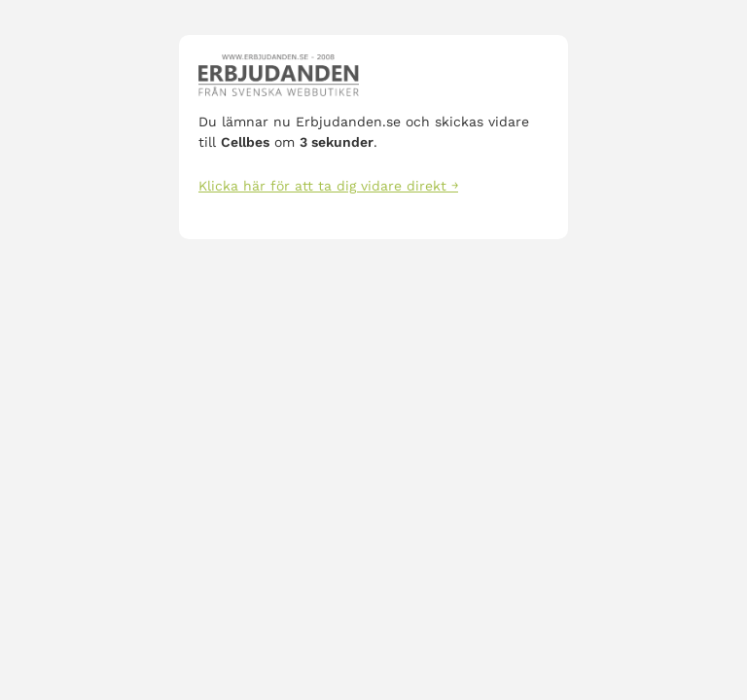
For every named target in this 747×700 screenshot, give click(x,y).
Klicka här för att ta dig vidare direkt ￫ (328, 186)
